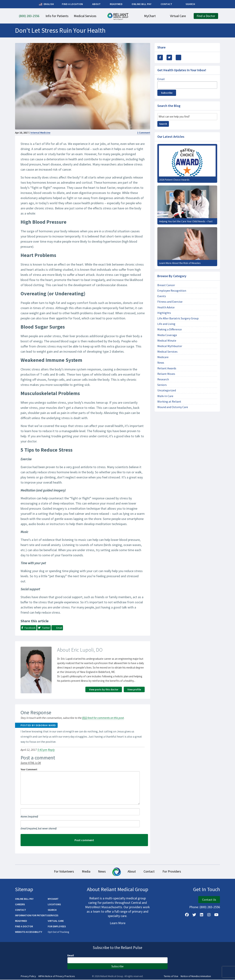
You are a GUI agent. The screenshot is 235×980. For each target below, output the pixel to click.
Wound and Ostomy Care (173, 407)
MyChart (53, 899)
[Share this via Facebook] (160, 57)
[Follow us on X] (194, 915)
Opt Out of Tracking (58, 932)
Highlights (164, 313)
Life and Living (166, 324)
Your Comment (29, 769)
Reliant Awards (167, 368)
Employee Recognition (172, 291)
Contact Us (209, 900)
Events (162, 296)
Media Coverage (167, 335)
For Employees (57, 927)
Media (81, 872)
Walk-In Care (165, 396)
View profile (134, 689)
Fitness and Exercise (170, 302)
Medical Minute (167, 341)
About (133, 872)
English (46, 4)
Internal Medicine (40, 133)
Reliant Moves (166, 374)
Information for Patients (31, 916)
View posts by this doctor (104, 689)
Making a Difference (170, 329)
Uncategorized (167, 390)
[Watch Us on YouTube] (216, 915)
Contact (154, 872)
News (161, 363)
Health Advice (166, 307)
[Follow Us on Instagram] (209, 915)
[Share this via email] (178, 57)
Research (163, 379)
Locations (54, 905)
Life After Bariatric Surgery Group (178, 318)
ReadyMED (21, 921)
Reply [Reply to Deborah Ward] (51, 750)
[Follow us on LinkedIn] (202, 915)
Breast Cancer (166, 285)
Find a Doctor (24, 927)
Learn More (118, 923)
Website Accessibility (29, 932)
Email (39, 828)
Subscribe (167, 93)
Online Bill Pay (24, 899)
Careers (20, 905)
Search (163, 124)
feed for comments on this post (103, 718)
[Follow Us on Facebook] (187, 915)
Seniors (162, 385)
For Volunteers (56, 872)
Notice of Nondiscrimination (196, 976)
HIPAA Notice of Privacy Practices (57, 976)
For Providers (180, 872)
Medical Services (167, 352)
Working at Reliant (169, 402)
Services (53, 916)
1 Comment (144, 133)
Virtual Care (56, 921)
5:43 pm (42, 750)
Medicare (163, 357)
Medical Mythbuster (170, 346)
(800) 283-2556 (210, 907)
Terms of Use (171, 976)
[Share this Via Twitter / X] (169, 57)
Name (29, 817)
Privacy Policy (28, 976)
